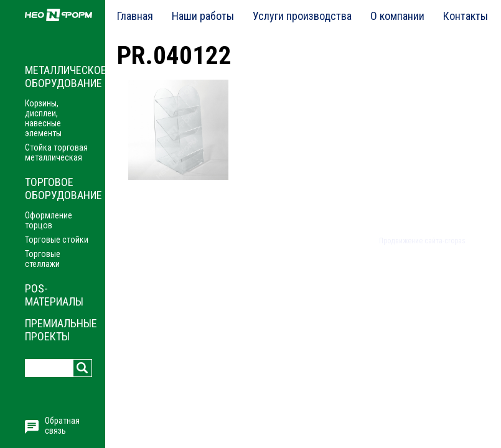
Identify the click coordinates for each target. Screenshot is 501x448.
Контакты (466, 16)
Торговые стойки (57, 240)
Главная (135, 16)
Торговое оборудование (63, 189)
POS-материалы (54, 295)
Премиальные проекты (61, 330)
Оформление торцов (49, 220)
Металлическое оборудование (66, 77)
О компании (397, 16)
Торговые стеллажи (43, 259)
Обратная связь (62, 426)
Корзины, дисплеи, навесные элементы (43, 118)
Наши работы (203, 16)
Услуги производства (302, 16)
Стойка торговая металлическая (56, 152)
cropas (455, 241)
